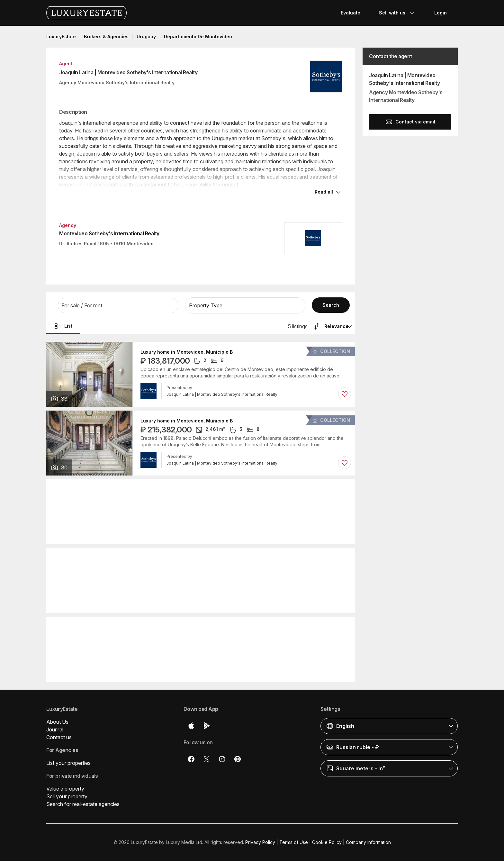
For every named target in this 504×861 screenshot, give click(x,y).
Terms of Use (294, 842)
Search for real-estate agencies (83, 804)
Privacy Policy (260, 842)
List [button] (63, 326)
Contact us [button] (59, 737)
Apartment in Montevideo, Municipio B (184, 490)
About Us (57, 722)
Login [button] (441, 13)
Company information (368, 842)
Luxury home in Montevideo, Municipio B (187, 352)
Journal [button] (55, 730)
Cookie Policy (327, 842)
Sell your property (67, 796)
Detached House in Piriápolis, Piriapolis (185, 627)
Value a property (65, 789)
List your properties (68, 763)
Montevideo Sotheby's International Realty (109, 233)
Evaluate (351, 13)
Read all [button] (324, 192)
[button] (118, 305)
